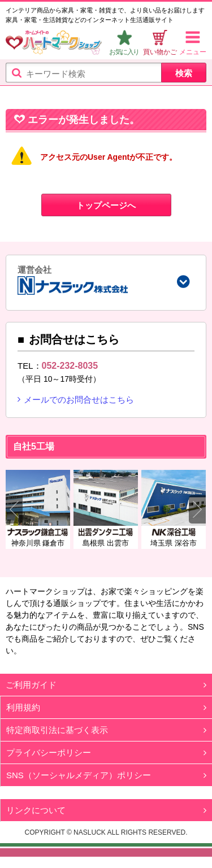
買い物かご (160, 52)
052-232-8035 (70, 366)
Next (197, 509)
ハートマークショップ (54, 44)
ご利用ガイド (31, 685)
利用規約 (23, 707)
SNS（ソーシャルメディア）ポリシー (79, 775)
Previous (14, 509)
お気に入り (124, 52)
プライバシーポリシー (49, 753)
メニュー (193, 52)
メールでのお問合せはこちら (79, 400)
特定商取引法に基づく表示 (57, 730)
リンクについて (36, 810)
